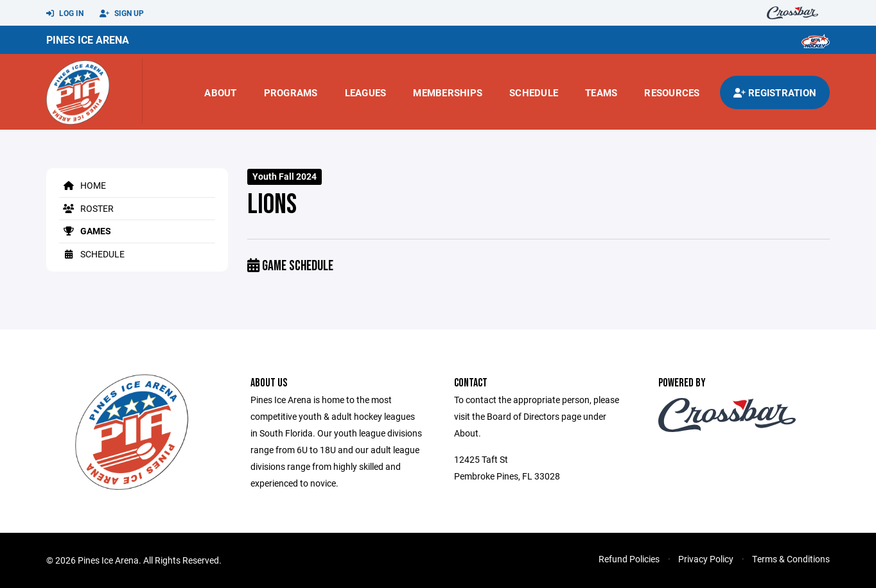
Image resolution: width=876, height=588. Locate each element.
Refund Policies (629, 559)
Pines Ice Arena (88, 39)
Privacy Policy (706, 559)
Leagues (366, 92)
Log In (65, 13)
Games (85, 231)
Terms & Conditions (791, 559)
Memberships (448, 92)
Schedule (534, 92)
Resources (672, 92)
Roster (86, 208)
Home (83, 185)
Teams (601, 92)
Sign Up (122, 13)
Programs (291, 92)
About (220, 92)
